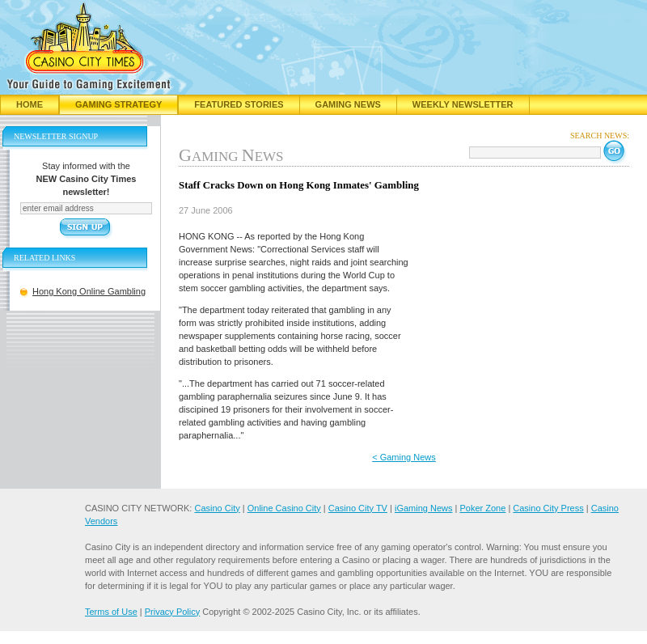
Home (30, 104)
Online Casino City (284, 508)
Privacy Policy (172, 612)
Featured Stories (239, 104)
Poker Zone (482, 508)
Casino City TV (358, 508)
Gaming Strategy (118, 104)
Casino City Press (548, 508)
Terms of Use (111, 612)
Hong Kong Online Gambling (89, 291)
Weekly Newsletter (463, 104)
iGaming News (424, 508)
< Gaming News (404, 457)
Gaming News (348, 104)
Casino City (217, 508)
